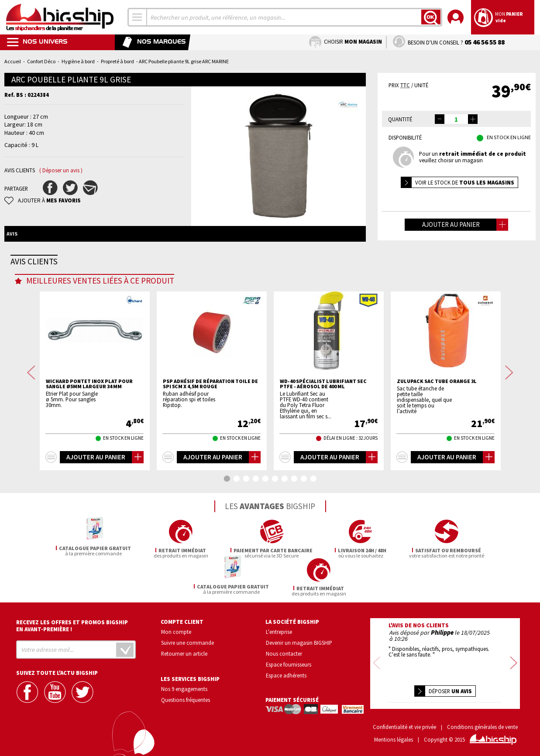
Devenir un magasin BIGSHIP (299, 639)
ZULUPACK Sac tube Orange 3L (437, 416)
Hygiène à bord (78, 61)
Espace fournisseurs (289, 660)
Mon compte (176, 628)
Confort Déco (41, 61)
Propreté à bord (117, 61)
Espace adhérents (286, 671)
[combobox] (138, 17)
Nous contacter (284, 650)
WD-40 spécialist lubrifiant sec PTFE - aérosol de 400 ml (323, 418)
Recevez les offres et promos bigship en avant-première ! (72, 622)
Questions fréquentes (186, 696)
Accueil (13, 61)
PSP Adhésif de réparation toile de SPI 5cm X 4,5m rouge (210, 418)
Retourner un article (184, 650)
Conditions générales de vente (482, 724)
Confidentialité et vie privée (404, 724)
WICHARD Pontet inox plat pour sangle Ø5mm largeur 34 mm (89, 418)
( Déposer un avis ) (61, 170)
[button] (473, 119)
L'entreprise (279, 628)
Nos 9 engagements (184, 685)
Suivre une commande (187, 639)
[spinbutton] (456, 119)
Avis (12, 234)
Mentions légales (394, 736)
